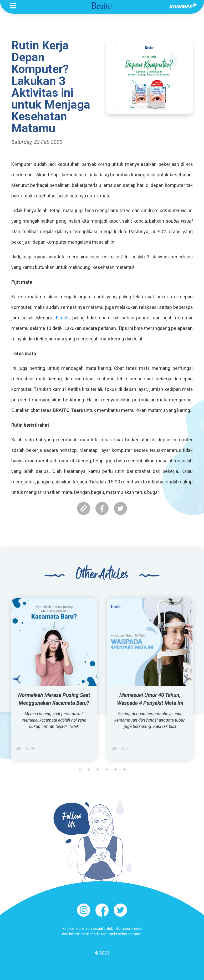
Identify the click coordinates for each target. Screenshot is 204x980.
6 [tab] (124, 770)
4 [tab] (107, 770)
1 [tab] (80, 770)
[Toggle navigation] (13, 6)
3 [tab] (98, 770)
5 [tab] (116, 770)
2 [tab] (89, 770)
